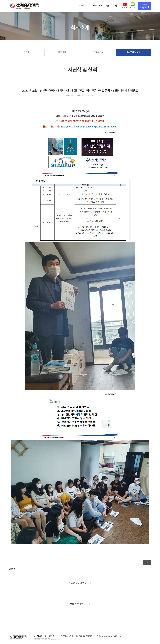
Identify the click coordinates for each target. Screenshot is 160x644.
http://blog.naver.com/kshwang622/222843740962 (89, 127)
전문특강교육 (98, 52)
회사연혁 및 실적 (133, 52)
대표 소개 (62, 52)
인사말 (27, 52)
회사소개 (83, 6)
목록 (147, 563)
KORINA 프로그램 (101, 6)
